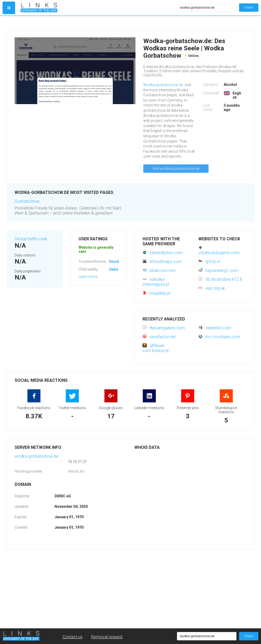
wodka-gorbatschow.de (37, 456)
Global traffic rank (31, 239)
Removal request (107, 637)
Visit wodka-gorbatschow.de (176, 169)
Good (114, 261)
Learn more (88, 277)
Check (249, 7)
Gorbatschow (27, 201)
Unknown (117, 269)
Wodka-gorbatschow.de (163, 85)
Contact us (73, 637)
